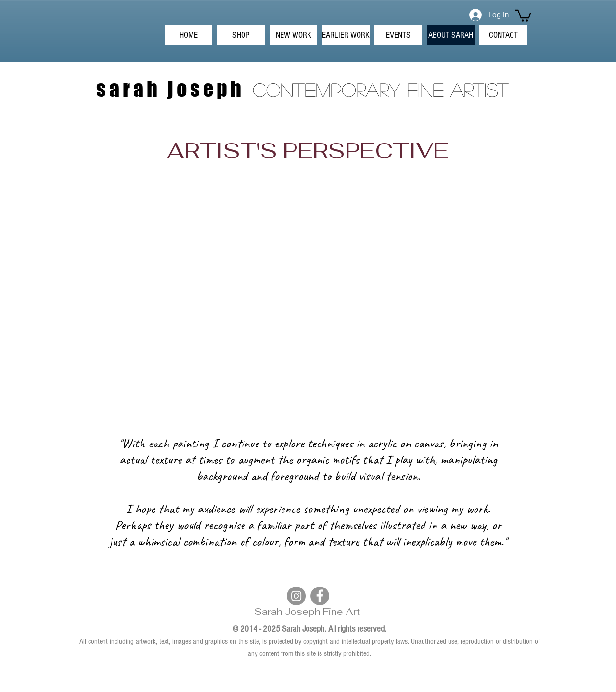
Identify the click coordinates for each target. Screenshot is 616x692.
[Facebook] (320, 596)
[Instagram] (296, 596)
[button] (523, 15)
